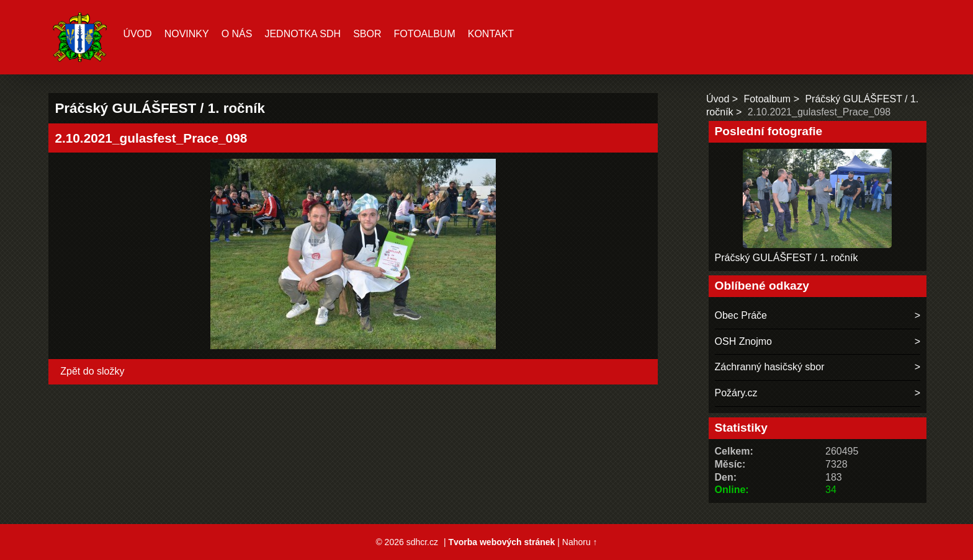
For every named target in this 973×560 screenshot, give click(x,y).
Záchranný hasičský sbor (770, 367)
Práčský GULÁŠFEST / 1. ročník (787, 258)
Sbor (367, 34)
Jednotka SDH (303, 34)
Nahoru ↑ (580, 542)
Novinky (187, 34)
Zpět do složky (92, 371)
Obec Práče (741, 315)
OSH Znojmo (743, 341)
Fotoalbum (424, 34)
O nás (237, 34)
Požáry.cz (736, 393)
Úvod (137, 34)
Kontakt (491, 34)
